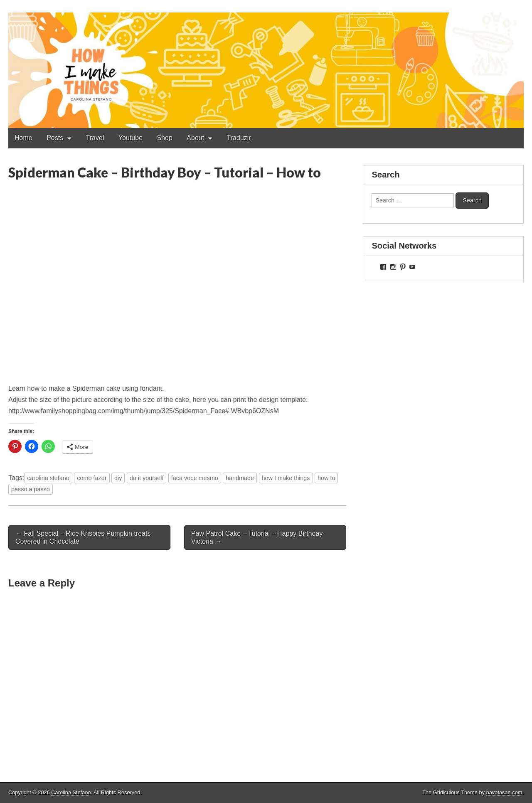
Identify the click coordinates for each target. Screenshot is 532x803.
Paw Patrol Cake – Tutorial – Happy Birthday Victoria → (257, 537)
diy (118, 478)
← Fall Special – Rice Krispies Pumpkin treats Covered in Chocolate (83, 537)
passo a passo (31, 489)
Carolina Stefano (71, 792)
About (195, 138)
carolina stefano (48, 478)
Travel (95, 138)
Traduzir (239, 138)
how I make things (286, 478)
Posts (55, 138)
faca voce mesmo (195, 478)
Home (23, 138)
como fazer (92, 478)
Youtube (131, 138)
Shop (165, 138)
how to (326, 478)
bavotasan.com (504, 792)
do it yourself (147, 478)
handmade (240, 478)
